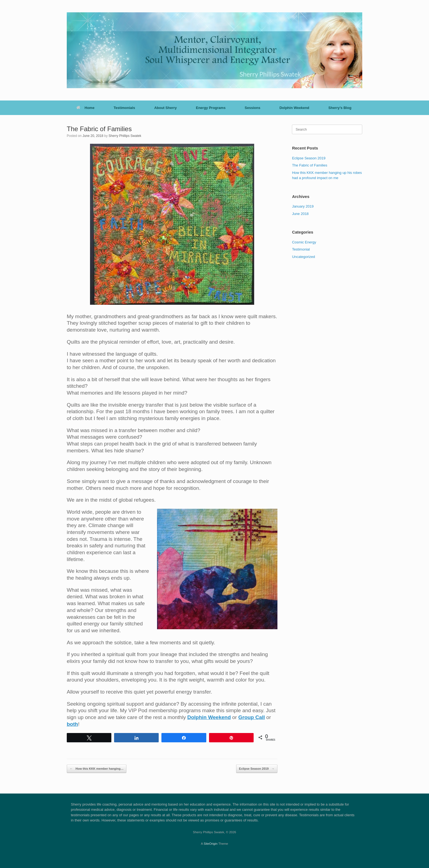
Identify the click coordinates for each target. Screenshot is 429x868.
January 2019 (303, 206)
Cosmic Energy (304, 242)
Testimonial (301, 249)
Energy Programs (211, 108)
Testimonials (124, 108)
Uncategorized (303, 257)
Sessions (252, 108)
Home (85, 108)
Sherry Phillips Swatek (125, 136)
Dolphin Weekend (294, 108)
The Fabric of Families (310, 165)
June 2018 (300, 214)
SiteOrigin (211, 844)
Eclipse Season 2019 (257, 769)
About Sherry (166, 108)
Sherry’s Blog (340, 108)
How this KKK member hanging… (97, 769)
